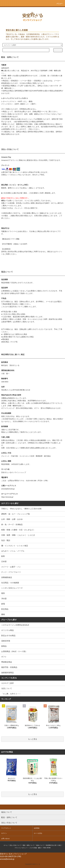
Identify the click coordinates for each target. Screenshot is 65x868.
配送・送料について (29, 845)
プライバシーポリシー (21, 848)
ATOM (49, 848)
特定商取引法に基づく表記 (53, 845)
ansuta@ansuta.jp (8, 489)
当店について (7, 688)
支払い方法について (15, 845)
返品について (40, 845)
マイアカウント (6, 828)
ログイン (4, 833)
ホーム (6, 845)
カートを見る (38, 833)
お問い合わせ (5, 839)
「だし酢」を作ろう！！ (11, 694)
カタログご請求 (7, 683)
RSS (45, 848)
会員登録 (37, 828)
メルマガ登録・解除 (35, 848)
